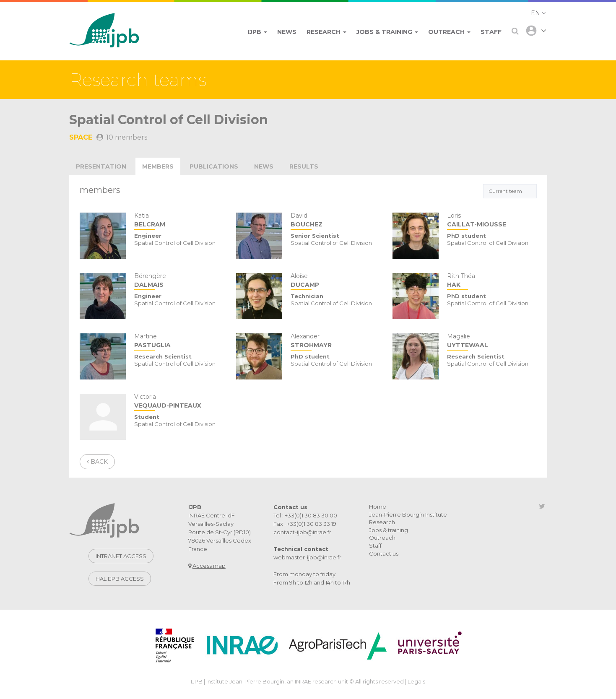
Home (378, 507)
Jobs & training (389, 530)
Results (304, 166)
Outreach (382, 538)
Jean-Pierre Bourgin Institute (408, 515)
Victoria (179, 402)
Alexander (335, 342)
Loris (492, 221)
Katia (179, 221)
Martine (179, 342)
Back (97, 462)
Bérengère (179, 281)
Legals (416, 681)
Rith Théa (492, 281)
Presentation (101, 166)
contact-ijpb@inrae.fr (302, 532)
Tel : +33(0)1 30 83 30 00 (305, 515)
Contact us (384, 553)
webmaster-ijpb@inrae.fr (307, 557)
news (264, 166)
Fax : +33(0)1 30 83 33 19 (305, 524)
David (335, 221)
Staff (375, 546)
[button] (538, 13)
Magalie (492, 342)
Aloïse (335, 281)
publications (214, 166)
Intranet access (121, 556)
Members (158, 166)
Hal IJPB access (120, 579)
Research (382, 522)
